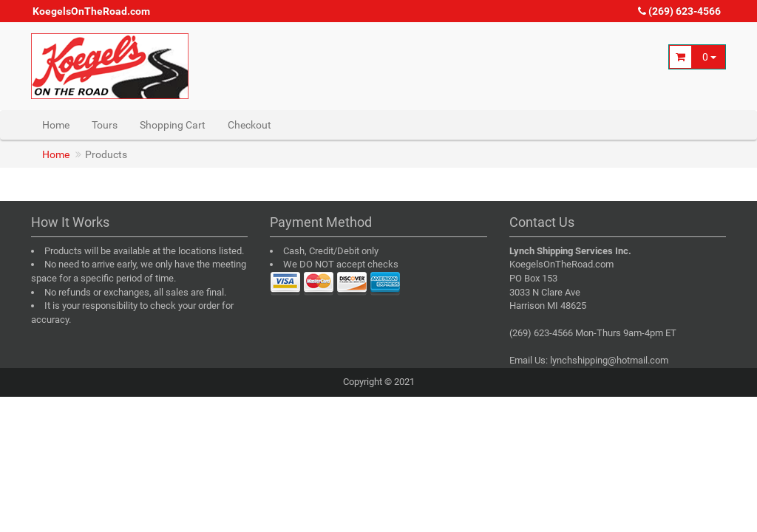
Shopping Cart (173, 125)
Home (56, 125)
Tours (105, 125)
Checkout (249, 125)
